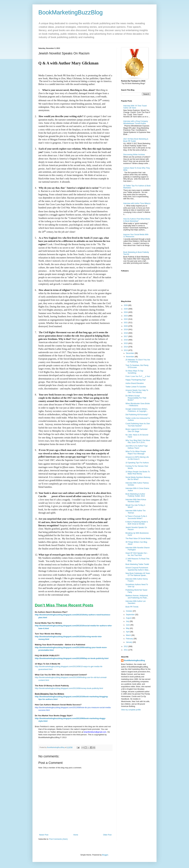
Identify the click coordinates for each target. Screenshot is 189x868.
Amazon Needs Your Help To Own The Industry (137, 391)
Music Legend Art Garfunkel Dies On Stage (136, 430)
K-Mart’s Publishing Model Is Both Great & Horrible (137, 523)
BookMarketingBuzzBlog (71, 12)
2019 (126, 330)
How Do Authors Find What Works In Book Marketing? (137, 220)
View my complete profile (131, 710)
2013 (126, 350)
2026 (126, 305)
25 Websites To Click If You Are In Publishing (138, 361)
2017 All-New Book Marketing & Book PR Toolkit (136, 140)
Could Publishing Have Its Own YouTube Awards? (138, 425)
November (130, 357)
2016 (126, 340)
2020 (126, 326)
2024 (126, 312)
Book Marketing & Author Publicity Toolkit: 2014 (135, 495)
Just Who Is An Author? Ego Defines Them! (137, 447)
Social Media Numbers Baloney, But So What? (138, 478)
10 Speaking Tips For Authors (137, 463)
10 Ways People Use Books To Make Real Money (138, 473)
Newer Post (44, 835)
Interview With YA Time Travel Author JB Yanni (135, 107)
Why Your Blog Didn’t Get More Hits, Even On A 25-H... (138, 441)
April (128, 632)
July (128, 621)
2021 (126, 323)
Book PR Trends (132, 607)
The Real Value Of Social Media (138, 538)
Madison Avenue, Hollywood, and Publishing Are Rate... (137, 597)
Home (76, 835)
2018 (126, 333)
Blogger (105, 855)
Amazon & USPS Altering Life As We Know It (137, 458)
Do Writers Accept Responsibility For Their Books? (136, 398)
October (129, 611)
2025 (126, 309)
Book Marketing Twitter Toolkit (137, 564)
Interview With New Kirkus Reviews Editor (136, 501)
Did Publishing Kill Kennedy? (137, 415)
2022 (126, 319)
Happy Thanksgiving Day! (136, 380)
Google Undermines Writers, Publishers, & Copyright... (137, 410)
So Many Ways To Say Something (134, 372)
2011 (126, 650)
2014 (126, 347)
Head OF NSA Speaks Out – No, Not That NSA (137, 554)
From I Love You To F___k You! (138, 376)
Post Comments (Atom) (58, 839)
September (131, 615)
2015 (126, 343)
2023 (126, 316)
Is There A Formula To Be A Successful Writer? (136, 517)
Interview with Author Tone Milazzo (137, 203)
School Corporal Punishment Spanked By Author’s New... (138, 569)
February (130, 639)
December (130, 353)
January (129, 642)
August (129, 618)
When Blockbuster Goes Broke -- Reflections (138, 405)
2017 (126, 336)
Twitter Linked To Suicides (136, 387)
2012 (126, 646)
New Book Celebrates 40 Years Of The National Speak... (138, 574)
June (128, 625)
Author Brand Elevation (135, 383)
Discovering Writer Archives (134, 155)
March (129, 635)
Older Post (107, 835)
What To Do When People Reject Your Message (136, 453)
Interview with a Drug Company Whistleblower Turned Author (136, 122)
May (128, 628)
